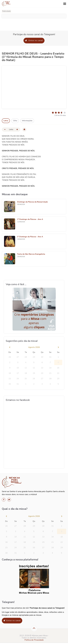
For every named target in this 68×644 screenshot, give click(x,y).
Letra (6, 121)
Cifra (15, 121)
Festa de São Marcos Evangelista (31, 254)
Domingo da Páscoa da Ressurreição (33, 202)
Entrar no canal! (34, 40)
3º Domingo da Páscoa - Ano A (30, 237)
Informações (27, 121)
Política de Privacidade (34, 640)
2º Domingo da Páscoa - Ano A (30, 219)
